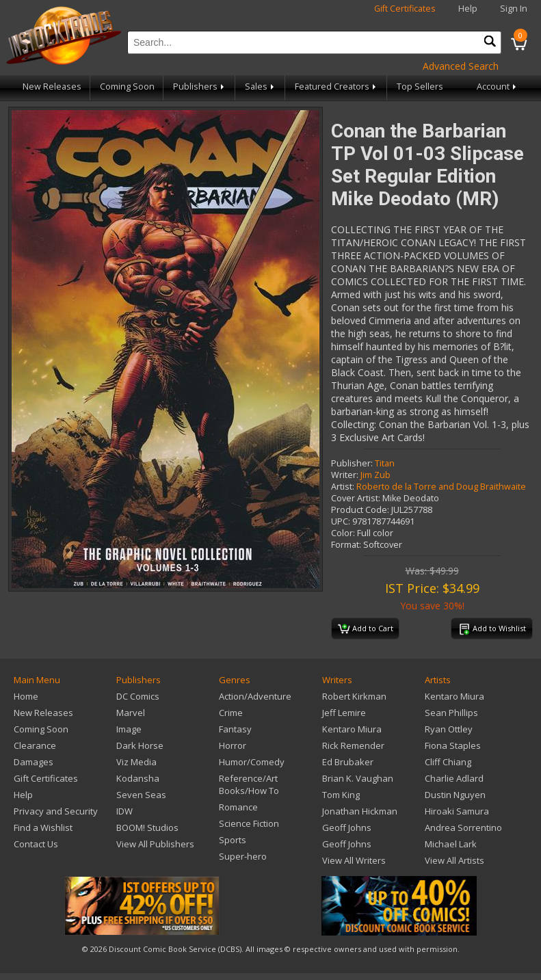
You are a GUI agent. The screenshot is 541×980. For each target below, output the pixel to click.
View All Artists (454, 860)
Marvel (131, 713)
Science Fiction (249, 823)
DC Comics (138, 696)
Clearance (35, 745)
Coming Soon (127, 87)
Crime (231, 713)
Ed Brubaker (348, 762)
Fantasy (235, 729)
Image (129, 729)
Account (498, 87)
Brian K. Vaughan (358, 778)
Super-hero (243, 856)
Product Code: (360, 510)
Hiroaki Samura (457, 811)
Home (26, 696)
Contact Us (36, 844)
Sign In (514, 9)
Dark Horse (140, 745)
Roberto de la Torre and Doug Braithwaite (441, 487)
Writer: (345, 475)
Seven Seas (141, 795)
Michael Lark (451, 844)
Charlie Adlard (454, 778)
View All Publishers (155, 844)
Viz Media (136, 762)
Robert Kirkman (354, 696)
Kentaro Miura (352, 729)
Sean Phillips (451, 713)
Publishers (200, 87)
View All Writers (354, 860)
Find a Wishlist (43, 827)
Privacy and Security (56, 811)
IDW (124, 811)
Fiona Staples (453, 745)
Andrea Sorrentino (463, 827)
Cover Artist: (356, 498)
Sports (233, 840)
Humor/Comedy (252, 762)
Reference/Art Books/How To (249, 784)
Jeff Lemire (344, 713)
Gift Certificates (405, 9)
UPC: (341, 521)
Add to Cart (366, 629)
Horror (233, 745)
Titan (385, 463)
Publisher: (352, 463)
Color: (343, 533)
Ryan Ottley (449, 729)
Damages (34, 762)
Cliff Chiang (448, 762)
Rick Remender (353, 745)
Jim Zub (375, 475)
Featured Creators (337, 87)
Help (468, 9)
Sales (261, 87)
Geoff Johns (347, 827)
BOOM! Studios (147, 827)
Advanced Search (461, 66)
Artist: (343, 487)
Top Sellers (420, 87)
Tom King (341, 795)
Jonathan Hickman (360, 811)
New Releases (52, 87)
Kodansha (138, 778)
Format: (346, 545)
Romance (238, 807)
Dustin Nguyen (455, 795)
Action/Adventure (255, 696)
